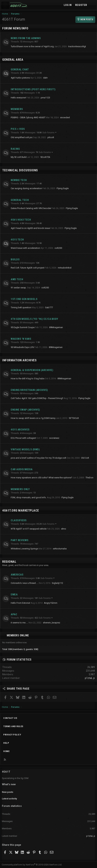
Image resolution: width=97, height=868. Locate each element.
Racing (15, 149)
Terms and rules (13, 726)
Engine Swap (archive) (25, 410)
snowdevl (65, 117)
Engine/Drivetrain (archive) (29, 390)
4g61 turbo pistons (20, 78)
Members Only (20, 489)
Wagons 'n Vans (21, 339)
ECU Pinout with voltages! (23, 438)
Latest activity (9, 799)
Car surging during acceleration (26, 188)
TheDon (89, 478)
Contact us (10, 718)
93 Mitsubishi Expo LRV (22, 347)
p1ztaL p (90, 678)
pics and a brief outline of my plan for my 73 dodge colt (38, 458)
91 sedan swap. (19, 288)
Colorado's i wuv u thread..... (25, 583)
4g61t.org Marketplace (21, 510)
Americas (17, 575)
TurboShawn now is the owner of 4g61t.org (32, 46)
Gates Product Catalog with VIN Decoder (31, 208)
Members (17, 109)
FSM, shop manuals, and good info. (29, 497)
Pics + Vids (18, 129)
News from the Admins (26, 38)
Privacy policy (12, 735)
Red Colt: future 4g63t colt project (28, 268)
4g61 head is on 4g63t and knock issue (30, 228)
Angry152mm (51, 603)
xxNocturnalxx (60, 549)
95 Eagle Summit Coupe (23, 327)
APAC (14, 614)
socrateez (54, 438)
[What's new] (92, 5)
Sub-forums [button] (48, 133)
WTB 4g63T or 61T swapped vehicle (29, 529)
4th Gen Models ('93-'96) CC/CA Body (34, 319)
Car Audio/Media (22, 469)
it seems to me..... (19, 623)
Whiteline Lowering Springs (24, 549)
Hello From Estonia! (20, 603)
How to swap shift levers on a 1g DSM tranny (33, 418)
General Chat (20, 69)
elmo (64, 529)
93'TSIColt (74, 418)
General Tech (20, 200)
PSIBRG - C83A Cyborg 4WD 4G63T (28, 117)
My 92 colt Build (19, 157)
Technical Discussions (20, 170)
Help (6, 743)
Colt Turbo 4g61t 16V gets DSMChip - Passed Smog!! (37, 398)
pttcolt (51, 137)
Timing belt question (21, 307)
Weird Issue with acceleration (25, 248)
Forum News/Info (15, 28)
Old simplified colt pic (22, 137)
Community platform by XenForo (32, 865)
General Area (13, 60)
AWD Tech (17, 279)
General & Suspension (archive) (32, 370)
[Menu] (5, 5)
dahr (45, 78)
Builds (15, 259)
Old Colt (85, 458)
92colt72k (45, 157)
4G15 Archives (20, 430)
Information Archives (19, 360)
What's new (9, 784)
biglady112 (58, 583)
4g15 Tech (17, 240)
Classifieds (19, 520)
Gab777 (49, 307)
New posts (8, 792)
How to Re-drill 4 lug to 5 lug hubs (28, 379)
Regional (9, 562)
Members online (18, 635)
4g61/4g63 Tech (21, 220)
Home (6, 751)
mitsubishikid (65, 268)
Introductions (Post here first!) (33, 89)
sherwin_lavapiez (52, 623)
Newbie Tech (19, 180)
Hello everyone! (18, 98)
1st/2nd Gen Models (24, 299)
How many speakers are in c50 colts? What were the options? (41, 478)
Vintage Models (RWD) (25, 449)
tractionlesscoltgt (77, 46)
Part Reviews (20, 540)
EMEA (14, 595)
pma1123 (45, 98)
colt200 (58, 248)
